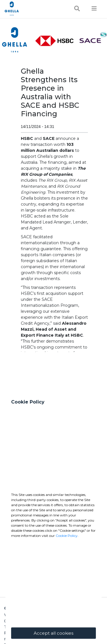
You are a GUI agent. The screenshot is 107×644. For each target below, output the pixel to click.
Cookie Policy (67, 580)
